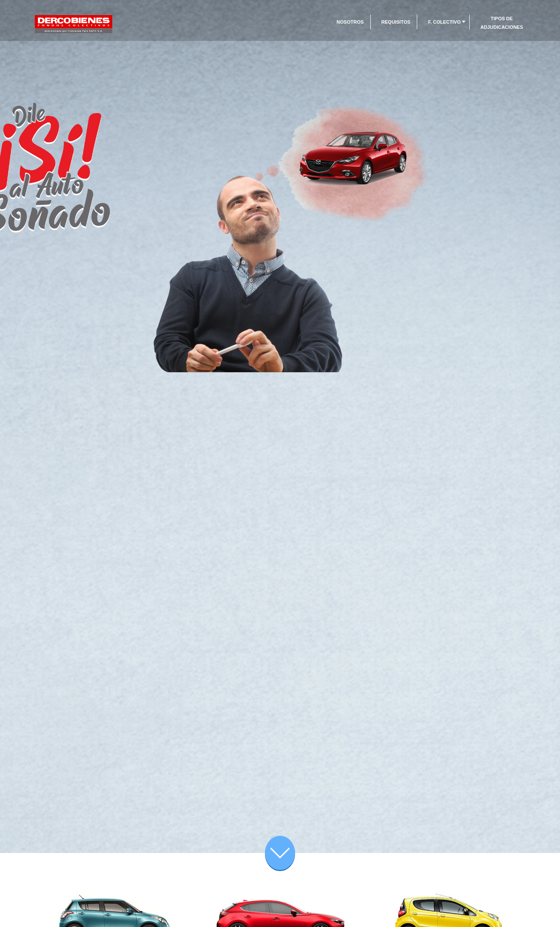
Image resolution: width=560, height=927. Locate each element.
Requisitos (396, 22)
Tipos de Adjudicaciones (502, 23)
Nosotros (350, 22)
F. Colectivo (444, 22)
